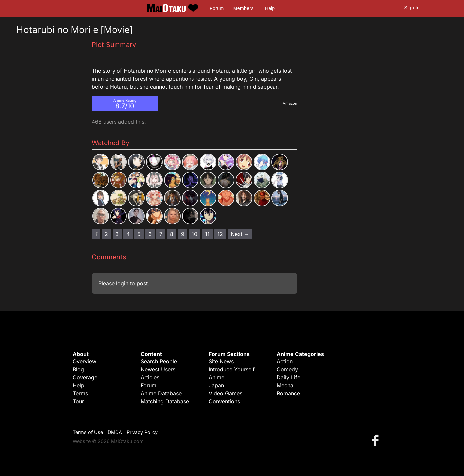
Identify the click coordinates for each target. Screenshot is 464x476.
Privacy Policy (142, 432)
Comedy (287, 369)
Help (270, 8)
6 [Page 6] (150, 234)
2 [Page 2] (106, 234)
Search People (159, 361)
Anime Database (161, 393)
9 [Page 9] (183, 234)
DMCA (115, 432)
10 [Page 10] (195, 234)
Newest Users (158, 369)
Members (243, 8)
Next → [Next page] (240, 234)
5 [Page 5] (139, 234)
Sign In (412, 8)
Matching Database (165, 401)
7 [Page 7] (161, 234)
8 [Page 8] (172, 234)
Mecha (285, 385)
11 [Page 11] (207, 234)
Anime (217, 377)
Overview (84, 361)
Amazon (290, 103)
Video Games (226, 393)
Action (285, 361)
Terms (80, 393)
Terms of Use (88, 432)
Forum (217, 8)
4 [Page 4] (128, 234)
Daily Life (289, 377)
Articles (150, 377)
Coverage (85, 377)
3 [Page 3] (117, 234)
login (122, 283)
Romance (288, 393)
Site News (221, 361)
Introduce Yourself (232, 369)
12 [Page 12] (220, 234)
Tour (78, 401)
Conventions (224, 401)
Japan (216, 385)
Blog (78, 369)
